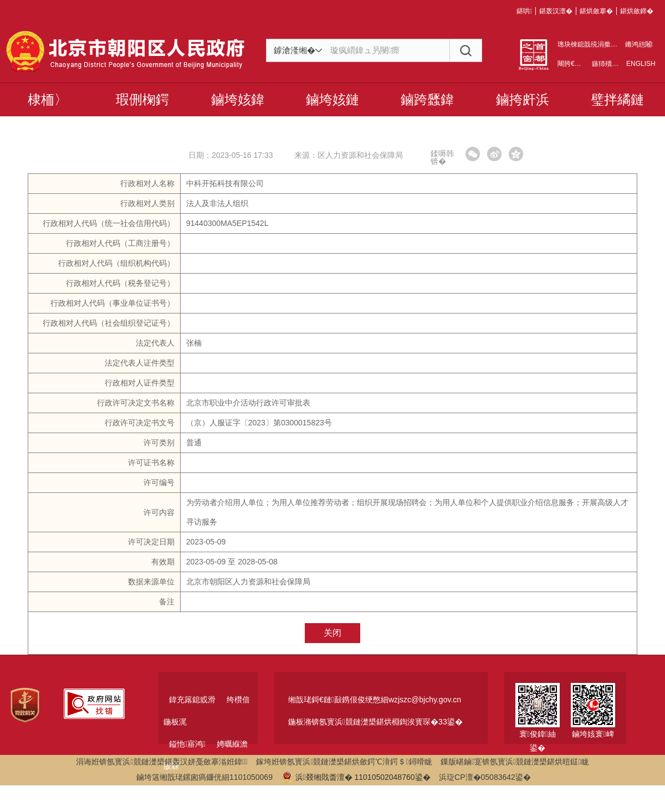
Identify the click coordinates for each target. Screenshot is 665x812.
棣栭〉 (48, 99)
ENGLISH (640, 64)
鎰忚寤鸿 (187, 744)
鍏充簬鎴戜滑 (192, 700)
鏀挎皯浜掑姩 (523, 104)
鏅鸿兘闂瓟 (639, 44)
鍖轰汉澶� (556, 11)
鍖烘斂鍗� (637, 11)
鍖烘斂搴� (596, 11)
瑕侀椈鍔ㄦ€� (142, 104)
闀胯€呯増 (573, 64)
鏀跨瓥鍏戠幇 (427, 104)
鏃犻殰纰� (608, 64)
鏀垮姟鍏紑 (238, 104)
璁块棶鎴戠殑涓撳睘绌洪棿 (597, 44)
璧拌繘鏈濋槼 (617, 104)
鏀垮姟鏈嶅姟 (332, 104)
